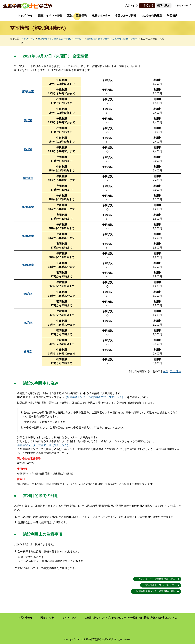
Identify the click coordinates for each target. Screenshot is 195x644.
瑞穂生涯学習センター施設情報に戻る (156, 591)
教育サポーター (101, 16)
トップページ (25, 16)
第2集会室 (28, 207)
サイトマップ (184, 6)
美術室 (28, 120)
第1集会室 (28, 92)
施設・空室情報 (77, 16)
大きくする (147, 5)
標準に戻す (164, 5)
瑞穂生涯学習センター (98, 39)
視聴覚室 (28, 178)
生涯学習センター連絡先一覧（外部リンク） (43, 445)
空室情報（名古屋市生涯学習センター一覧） (61, 39)
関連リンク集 (47, 618)
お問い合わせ (25, 618)
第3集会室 (28, 236)
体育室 (28, 352)
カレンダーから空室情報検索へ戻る (157, 579)
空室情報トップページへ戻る (160, 585)
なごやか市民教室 (152, 16)
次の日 (174, 371)
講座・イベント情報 (50, 16)
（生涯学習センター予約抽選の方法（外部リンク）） (96, 397)
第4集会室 (28, 265)
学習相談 (172, 16)
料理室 (28, 149)
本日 (165, 371)
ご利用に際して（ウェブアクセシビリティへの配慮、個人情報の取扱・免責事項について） (131, 618)
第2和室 (28, 323)
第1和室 (28, 294)
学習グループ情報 (126, 16)
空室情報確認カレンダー (125, 39)
